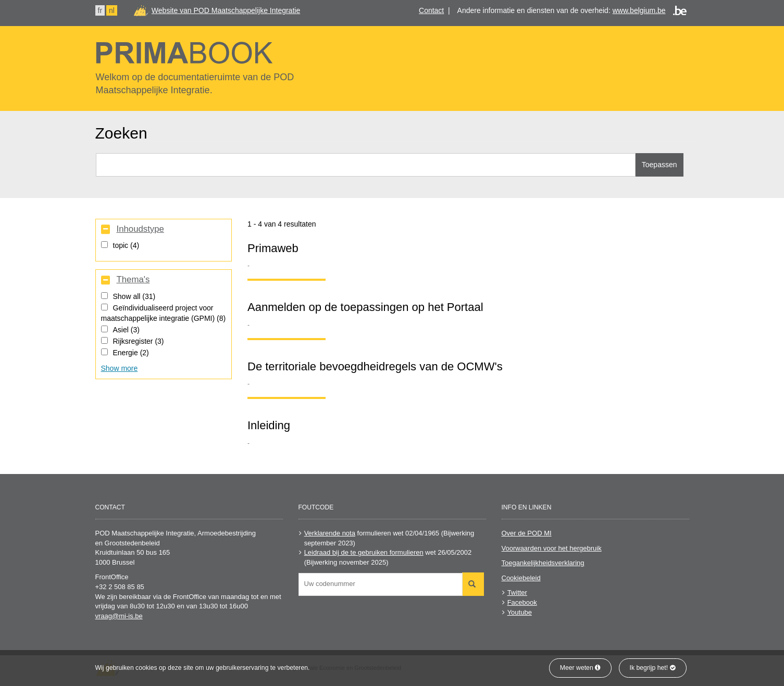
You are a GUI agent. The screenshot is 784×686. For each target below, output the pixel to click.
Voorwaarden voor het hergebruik (552, 548)
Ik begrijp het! (653, 668)
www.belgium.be (639, 10)
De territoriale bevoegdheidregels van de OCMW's (375, 366)
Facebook (522, 602)
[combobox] (381, 584)
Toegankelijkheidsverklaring (543, 563)
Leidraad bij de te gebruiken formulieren (364, 552)
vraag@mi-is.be (119, 616)
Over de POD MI (527, 533)
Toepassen (659, 165)
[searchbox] (383, 584)
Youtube (520, 612)
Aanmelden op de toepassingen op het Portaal (365, 307)
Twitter (517, 593)
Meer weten (580, 668)
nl (112, 10)
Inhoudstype (140, 229)
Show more (120, 368)
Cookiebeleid (521, 578)
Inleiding (269, 425)
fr (100, 10)
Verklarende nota (330, 533)
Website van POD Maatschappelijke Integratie (226, 10)
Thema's (133, 280)
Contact (431, 10)
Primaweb (273, 248)
